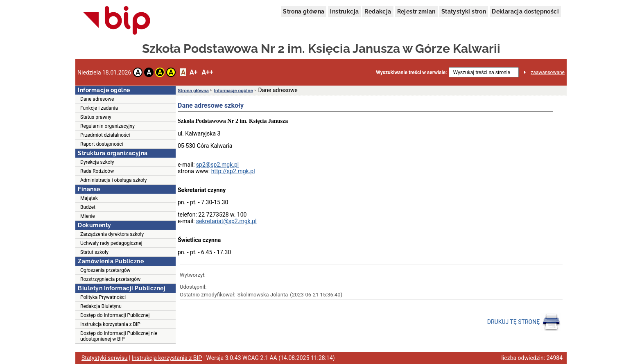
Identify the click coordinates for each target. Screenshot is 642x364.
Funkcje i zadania (99, 108)
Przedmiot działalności (105, 135)
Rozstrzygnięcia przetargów (110, 279)
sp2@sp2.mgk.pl (217, 165)
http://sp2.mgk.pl (233, 171)
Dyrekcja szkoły (97, 162)
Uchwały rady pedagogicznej (111, 243)
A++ (207, 72)
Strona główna (304, 11)
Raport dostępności (102, 144)
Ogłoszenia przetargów (105, 270)
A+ (193, 72)
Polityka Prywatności (103, 297)
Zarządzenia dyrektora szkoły (112, 234)
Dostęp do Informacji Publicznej (115, 315)
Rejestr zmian (416, 11)
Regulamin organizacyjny (107, 126)
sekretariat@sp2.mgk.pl (226, 221)
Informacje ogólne (234, 90)
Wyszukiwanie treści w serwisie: (411, 72)
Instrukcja (344, 11)
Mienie (88, 216)
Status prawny (96, 117)
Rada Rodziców (97, 171)
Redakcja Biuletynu (101, 306)
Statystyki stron (464, 11)
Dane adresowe (97, 99)
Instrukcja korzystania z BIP (110, 324)
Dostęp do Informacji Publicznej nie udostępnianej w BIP (119, 336)
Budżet (88, 207)
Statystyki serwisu (105, 358)
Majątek (89, 198)
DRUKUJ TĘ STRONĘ (524, 322)
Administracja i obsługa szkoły (114, 180)
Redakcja (378, 11)
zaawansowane (548, 72)
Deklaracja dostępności (525, 11)
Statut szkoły (94, 252)
